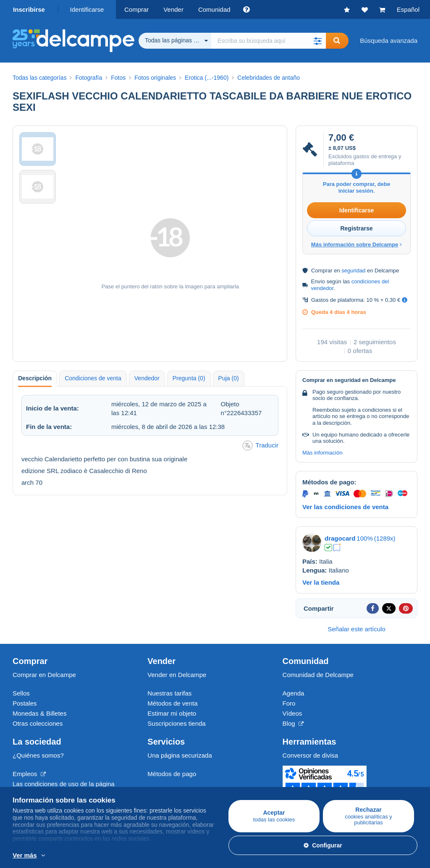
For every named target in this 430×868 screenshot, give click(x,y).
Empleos (29, 774)
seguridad (353, 271)
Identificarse (87, 9)
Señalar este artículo (357, 629)
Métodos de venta (172, 703)
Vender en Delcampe (177, 675)
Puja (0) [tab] (229, 378)
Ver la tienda (321, 582)
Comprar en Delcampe (44, 675)
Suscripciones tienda (176, 723)
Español (408, 9)
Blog (293, 723)
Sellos (21, 693)
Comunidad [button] (214, 9)
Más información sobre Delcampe (357, 244)
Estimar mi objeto (172, 713)
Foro (289, 703)
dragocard (340, 538)
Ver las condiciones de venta (345, 507)
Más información (322, 453)
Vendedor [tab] (147, 378)
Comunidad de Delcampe (318, 675)
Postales (25, 703)
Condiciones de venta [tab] (93, 378)
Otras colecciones (38, 723)
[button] (317, 41)
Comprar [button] (136, 9)
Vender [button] (173, 9)
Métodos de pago (172, 774)
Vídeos (292, 713)
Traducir (261, 446)
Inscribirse (29, 9)
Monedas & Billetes (39, 713)
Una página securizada (180, 755)
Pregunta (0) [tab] (189, 378)
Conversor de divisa (311, 755)
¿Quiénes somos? (38, 755)
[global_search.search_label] (269, 41)
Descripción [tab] (35, 378)
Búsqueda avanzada (389, 41)
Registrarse (356, 228)
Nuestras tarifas (169, 693)
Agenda (294, 693)
